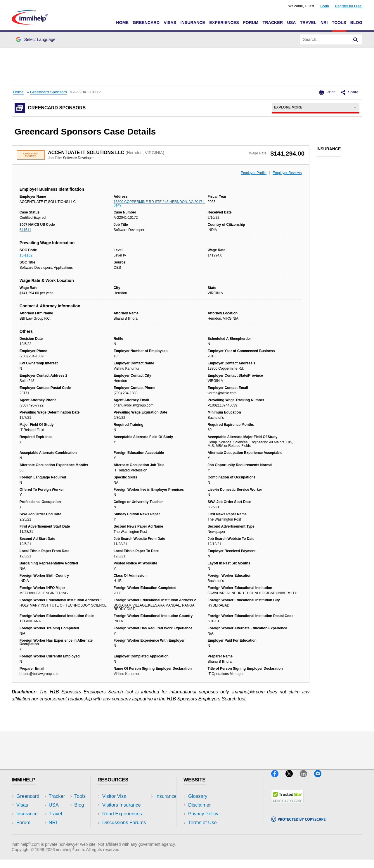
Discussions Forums (124, 823)
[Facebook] (278, 780)
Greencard (146, 23)
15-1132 (26, 255)
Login (324, 6)
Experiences (224, 23)
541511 (25, 230)
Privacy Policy (203, 814)
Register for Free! (349, 6)
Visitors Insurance (122, 805)
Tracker (273, 23)
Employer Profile (254, 173)
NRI (324, 23)
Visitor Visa (114, 796)
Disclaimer (200, 805)
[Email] (321, 780)
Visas (170, 23)
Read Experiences (122, 814)
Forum (251, 23)
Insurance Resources (125, 832)
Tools (339, 23)
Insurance (193, 23)
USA (291, 23)
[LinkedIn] (307, 780)
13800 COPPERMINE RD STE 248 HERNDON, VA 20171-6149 (160, 204)
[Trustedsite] (287, 806)
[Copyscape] (298, 824)
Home (122, 23)
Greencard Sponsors (49, 92)
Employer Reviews (287, 173)
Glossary (198, 796)
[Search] (356, 39)
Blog (356, 23)
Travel (308, 23)
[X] (293, 780)
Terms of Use (202, 823)
